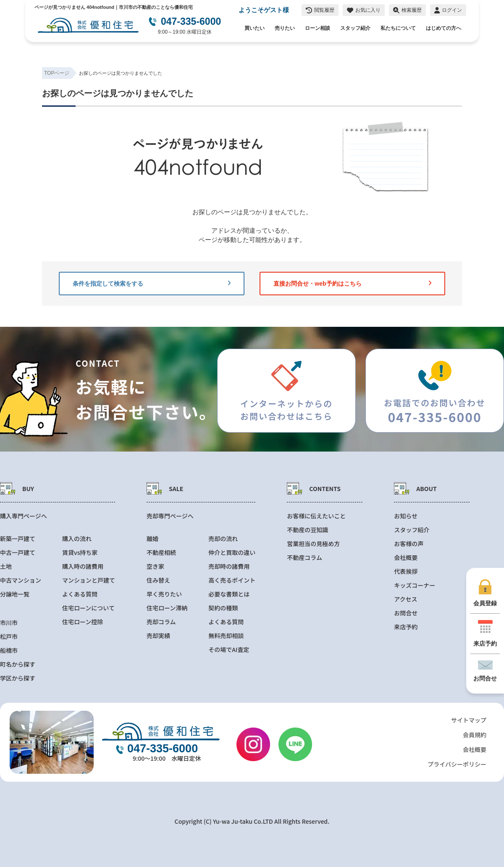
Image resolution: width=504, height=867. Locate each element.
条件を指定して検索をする (152, 284)
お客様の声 (409, 544)
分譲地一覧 (15, 594)
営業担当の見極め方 (313, 544)
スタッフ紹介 (355, 28)
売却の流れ (223, 539)
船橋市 (9, 650)
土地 (6, 566)
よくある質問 (80, 594)
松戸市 (9, 637)
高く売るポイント (232, 580)
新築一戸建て (18, 539)
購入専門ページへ (24, 516)
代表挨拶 (406, 571)
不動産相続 (161, 553)
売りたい (285, 28)
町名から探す (18, 664)
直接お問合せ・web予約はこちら (352, 284)
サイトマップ (469, 720)
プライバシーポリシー (457, 764)
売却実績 (158, 636)
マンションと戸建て (89, 580)
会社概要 (406, 558)
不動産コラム (304, 558)
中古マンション (21, 580)
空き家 (155, 566)
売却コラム (161, 622)
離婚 (152, 539)
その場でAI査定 (229, 650)
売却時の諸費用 (229, 566)
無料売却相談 (226, 636)
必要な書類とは (229, 594)
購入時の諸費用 (83, 566)
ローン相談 (318, 28)
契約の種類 (223, 608)
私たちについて (398, 28)
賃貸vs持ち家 (80, 553)
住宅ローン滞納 (167, 608)
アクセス (406, 599)
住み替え (158, 580)
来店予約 (406, 627)
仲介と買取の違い (232, 553)
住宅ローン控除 (83, 622)
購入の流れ (77, 539)
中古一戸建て (18, 553)
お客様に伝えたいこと (316, 516)
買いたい (255, 28)
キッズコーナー (415, 585)
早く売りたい (164, 594)
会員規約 (475, 735)
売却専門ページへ (170, 516)
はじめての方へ (444, 28)
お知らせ (406, 516)
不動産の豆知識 (307, 530)
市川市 (9, 623)
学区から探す (18, 678)
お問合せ (406, 613)
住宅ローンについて (88, 608)
